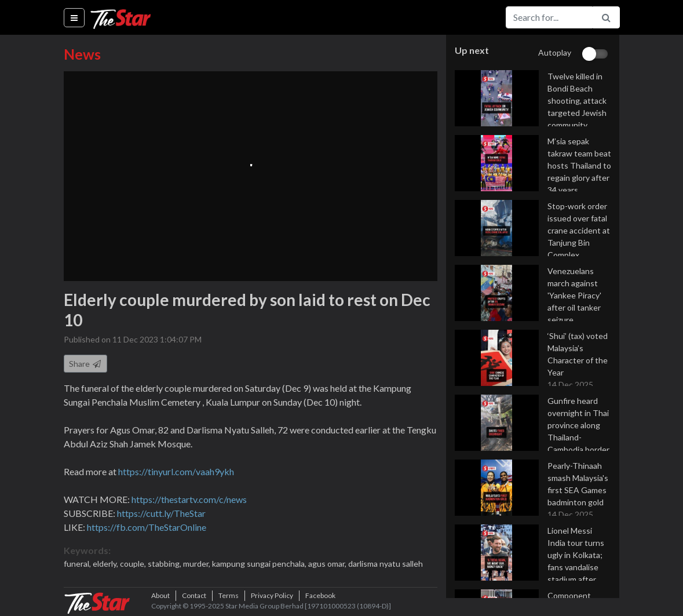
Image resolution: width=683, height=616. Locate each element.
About (160, 595)
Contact (194, 595)
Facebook (320, 595)
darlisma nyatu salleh (386, 564)
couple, (134, 564)
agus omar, (328, 564)
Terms (229, 595)
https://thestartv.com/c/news (189, 499)
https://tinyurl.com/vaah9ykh (176, 471)
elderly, (106, 564)
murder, (198, 564)
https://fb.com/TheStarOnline (147, 527)
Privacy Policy (272, 595)
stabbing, (165, 564)
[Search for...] (549, 17)
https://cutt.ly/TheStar (161, 513)
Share (85, 364)
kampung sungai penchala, (260, 564)
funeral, (78, 564)
